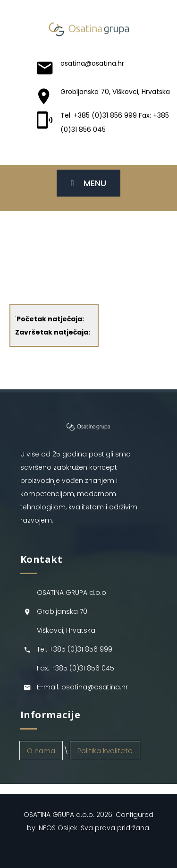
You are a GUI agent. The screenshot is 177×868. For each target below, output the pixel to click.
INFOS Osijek (57, 828)
